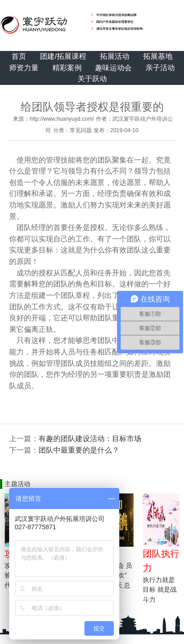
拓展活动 (115, 56)
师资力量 (24, 68)
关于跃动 (92, 79)
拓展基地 (158, 56)
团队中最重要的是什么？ (79, 450)
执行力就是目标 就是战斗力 (160, 590)
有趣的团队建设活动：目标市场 (90, 439)
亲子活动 (160, 68)
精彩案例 (67, 68)
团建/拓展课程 (63, 56)
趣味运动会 (113, 68)
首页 (19, 56)
